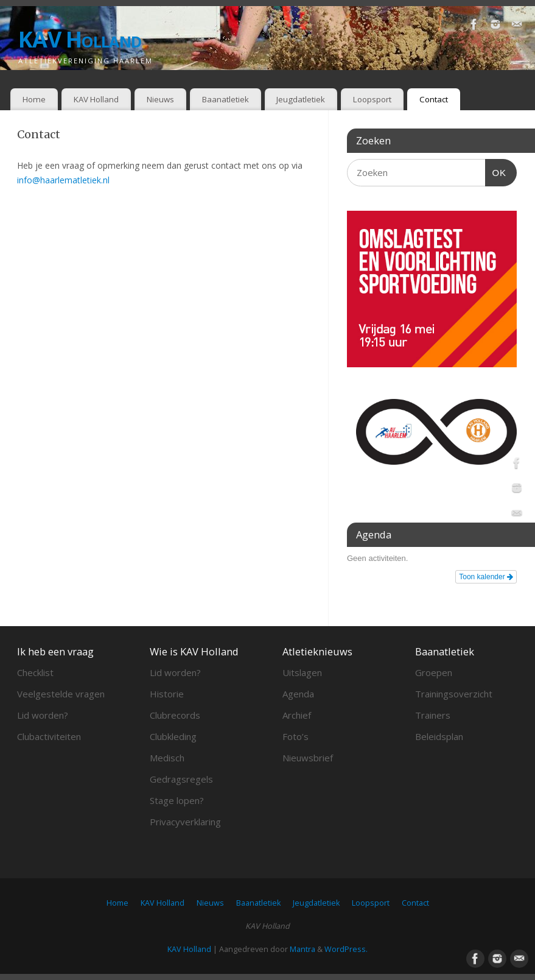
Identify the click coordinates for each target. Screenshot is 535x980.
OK (496, 171)
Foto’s (295, 736)
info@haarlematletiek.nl (63, 180)
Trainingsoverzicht (454, 694)
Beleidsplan (439, 736)
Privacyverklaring (185, 822)
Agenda (298, 694)
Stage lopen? (177, 800)
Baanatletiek (226, 99)
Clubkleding (173, 736)
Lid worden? (43, 715)
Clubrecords (175, 715)
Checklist (35, 672)
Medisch (167, 758)
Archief (297, 715)
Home (34, 99)
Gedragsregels (181, 779)
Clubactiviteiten (49, 736)
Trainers (433, 715)
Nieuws (160, 99)
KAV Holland (80, 39)
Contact (434, 99)
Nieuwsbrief (308, 758)
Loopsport (372, 99)
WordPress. (346, 949)
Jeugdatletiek (301, 99)
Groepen (434, 672)
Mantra (302, 949)
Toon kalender (486, 577)
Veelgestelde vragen (61, 694)
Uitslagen (302, 672)
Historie (167, 694)
